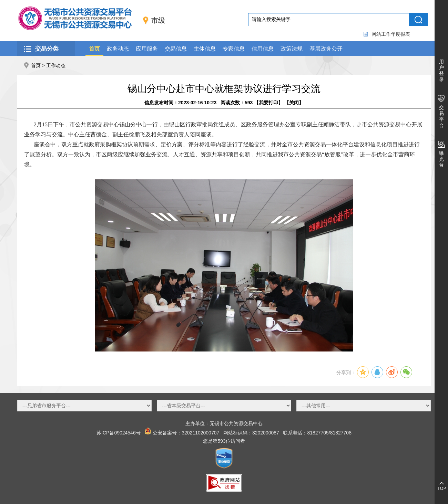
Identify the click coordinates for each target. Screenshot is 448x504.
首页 (94, 49)
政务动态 (118, 49)
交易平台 (441, 116)
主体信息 (205, 49)
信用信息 (263, 49)
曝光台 (441, 159)
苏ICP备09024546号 (119, 433)
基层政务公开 (326, 49)
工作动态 (56, 65)
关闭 (294, 103)
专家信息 (234, 49)
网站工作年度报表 (391, 34)
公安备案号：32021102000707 (186, 433)
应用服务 (147, 49)
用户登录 (441, 71)
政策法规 (292, 49)
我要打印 (268, 103)
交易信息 (176, 49)
